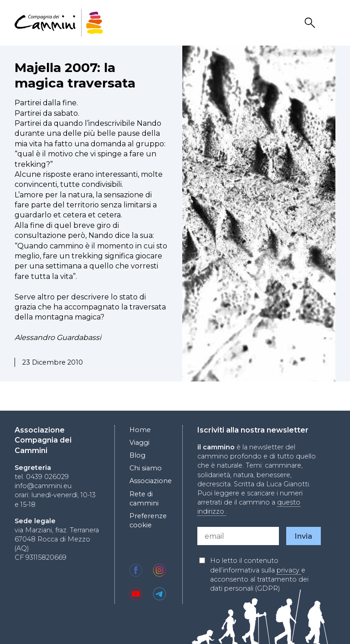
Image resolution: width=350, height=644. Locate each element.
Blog (137, 455)
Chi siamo (146, 468)
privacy (289, 570)
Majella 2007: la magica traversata (75, 75)
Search (311, 23)
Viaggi (139, 443)
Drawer (329, 23)
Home (140, 430)
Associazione (151, 481)
